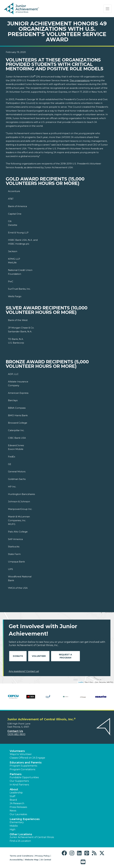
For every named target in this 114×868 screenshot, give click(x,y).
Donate (18, 656)
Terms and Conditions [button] (21, 856)
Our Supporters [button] (19, 781)
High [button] (12, 830)
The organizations (80, 80)
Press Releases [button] (18, 807)
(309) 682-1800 (16, 734)
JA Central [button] (46, 860)
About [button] (14, 789)
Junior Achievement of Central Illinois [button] (32, 837)
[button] (65, 853)
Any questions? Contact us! (24, 671)
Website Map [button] (32, 860)
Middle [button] (14, 826)
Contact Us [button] (15, 731)
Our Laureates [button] (18, 814)
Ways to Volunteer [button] (21, 754)
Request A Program (65, 656)
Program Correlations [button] (22, 769)
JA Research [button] (17, 803)
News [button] (13, 811)
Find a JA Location (20, 841)
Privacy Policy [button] (42, 856)
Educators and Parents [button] (26, 763)
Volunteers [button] (17, 751)
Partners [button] (16, 774)
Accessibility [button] (16, 860)
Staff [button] (12, 796)
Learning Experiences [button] (25, 819)
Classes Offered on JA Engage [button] (27, 758)
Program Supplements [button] (23, 766)
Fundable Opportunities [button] (24, 777)
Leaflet (81, 682)
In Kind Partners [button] (19, 785)
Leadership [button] (16, 793)
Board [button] (13, 800)
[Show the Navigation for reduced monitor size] (107, 9)
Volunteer (39, 656)
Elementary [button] (17, 822)
